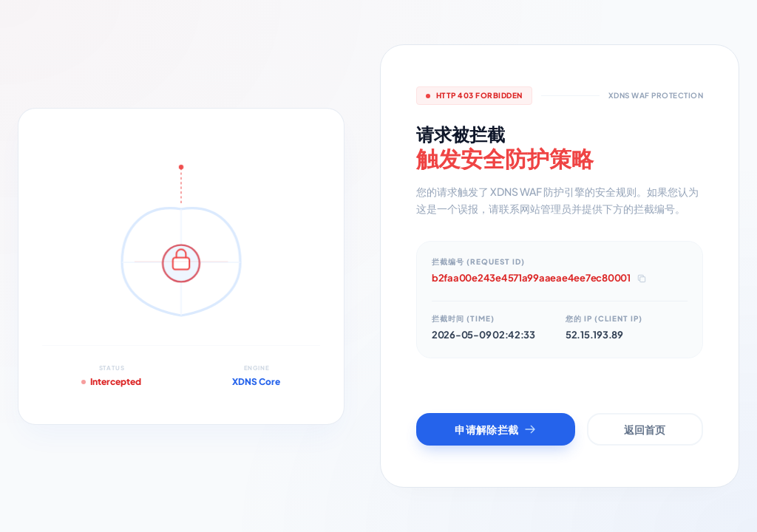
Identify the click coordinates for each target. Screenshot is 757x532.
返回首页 (645, 429)
